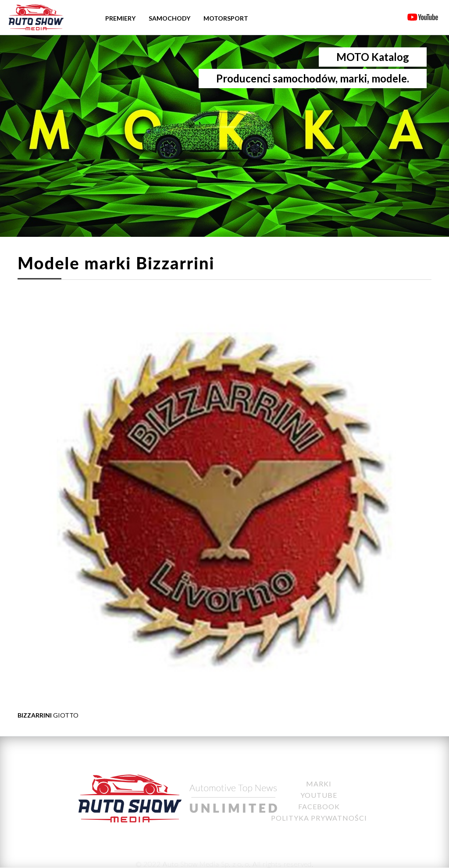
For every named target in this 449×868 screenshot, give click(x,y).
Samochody (169, 18)
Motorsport (226, 18)
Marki (319, 784)
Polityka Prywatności (319, 818)
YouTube (319, 795)
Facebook (319, 806)
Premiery (120, 18)
